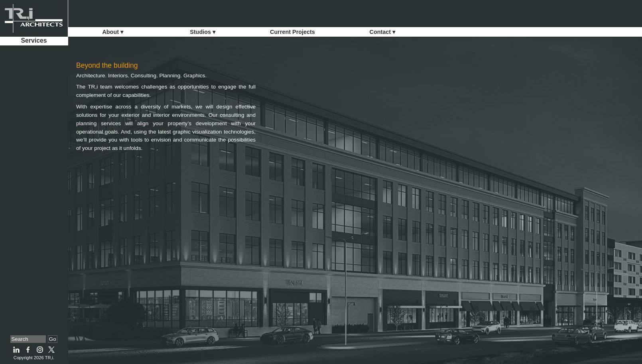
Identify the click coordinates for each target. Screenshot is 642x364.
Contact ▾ (383, 32)
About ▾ (113, 32)
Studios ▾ (203, 32)
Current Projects (292, 32)
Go (53, 339)
